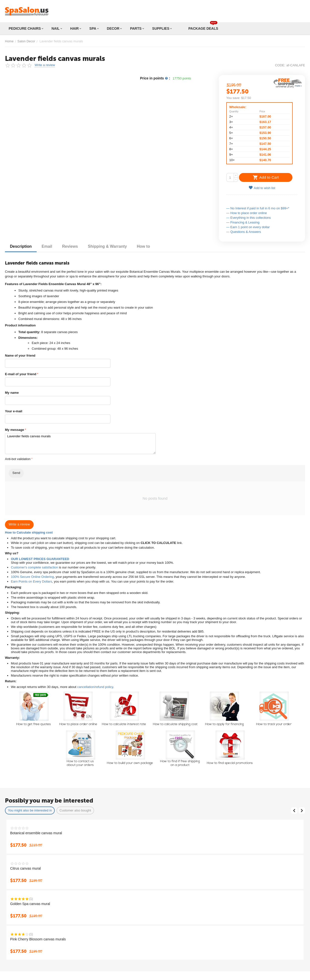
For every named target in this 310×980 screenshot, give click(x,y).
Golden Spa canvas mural (30, 904)
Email (47, 246)
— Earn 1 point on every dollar (248, 227)
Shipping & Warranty (107, 246)
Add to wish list (262, 188)
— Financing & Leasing (243, 222)
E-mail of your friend (21, 374)
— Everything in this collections (249, 218)
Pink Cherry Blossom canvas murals (38, 939)
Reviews (70, 246)
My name (12, 393)
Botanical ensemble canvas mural (36, 833)
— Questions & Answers (244, 232)
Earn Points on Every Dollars (31, 581)
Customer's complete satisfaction (34, 567)
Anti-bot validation (18, 459)
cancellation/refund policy (95, 687)
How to (143, 246)
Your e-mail (14, 411)
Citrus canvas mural (26, 868)
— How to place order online (247, 213)
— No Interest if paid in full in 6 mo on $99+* (258, 208)
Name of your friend (20, 355)
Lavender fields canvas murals (80, 444)
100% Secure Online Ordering (32, 577)
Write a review (45, 65)
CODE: (280, 65)
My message (14, 430)
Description (21, 246)
